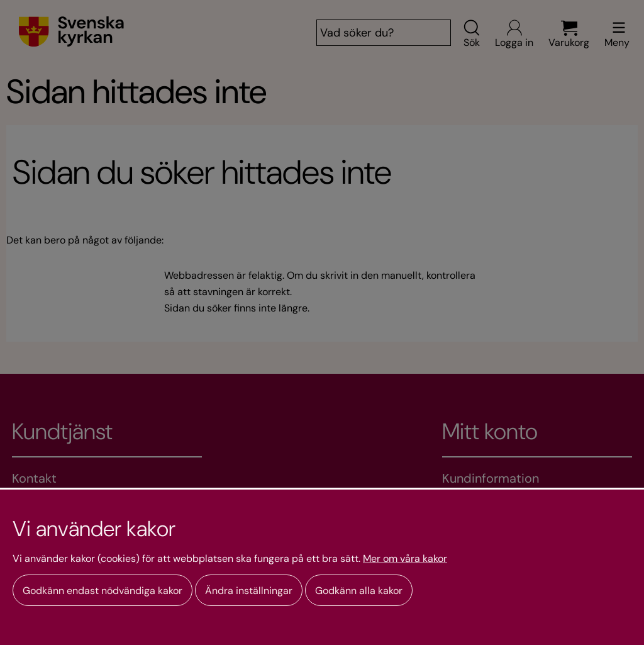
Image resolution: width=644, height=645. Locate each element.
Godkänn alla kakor (359, 591)
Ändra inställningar (249, 591)
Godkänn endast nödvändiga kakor (103, 591)
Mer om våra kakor (405, 559)
